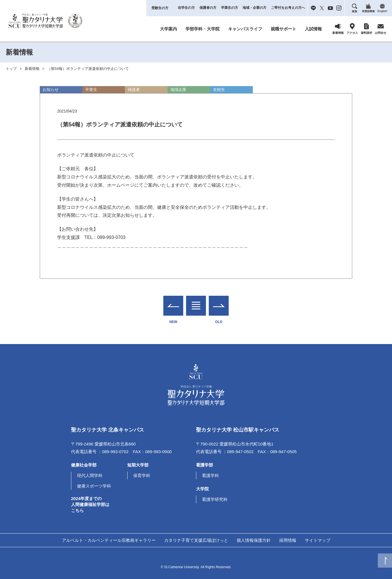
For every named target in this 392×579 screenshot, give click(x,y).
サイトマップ (318, 540)
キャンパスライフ (245, 29)
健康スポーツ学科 (94, 486)
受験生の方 (160, 8)
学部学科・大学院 (203, 29)
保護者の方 (208, 8)
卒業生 (91, 89)
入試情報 (313, 29)
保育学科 (142, 475)
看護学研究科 (215, 499)
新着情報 (32, 69)
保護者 (134, 89)
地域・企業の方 (255, 8)
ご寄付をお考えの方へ (288, 8)
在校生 (219, 89)
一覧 (196, 302)
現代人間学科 (90, 475)
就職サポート (283, 29)
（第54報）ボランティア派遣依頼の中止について (88, 69)
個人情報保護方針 (254, 540)
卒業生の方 (230, 8)
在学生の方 (186, 8)
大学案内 (168, 29)
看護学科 (210, 475)
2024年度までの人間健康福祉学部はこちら (90, 504)
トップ (11, 69)
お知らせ (51, 89)
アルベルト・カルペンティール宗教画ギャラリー (109, 540)
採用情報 (288, 540)
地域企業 (178, 89)
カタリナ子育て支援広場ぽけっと (196, 540)
